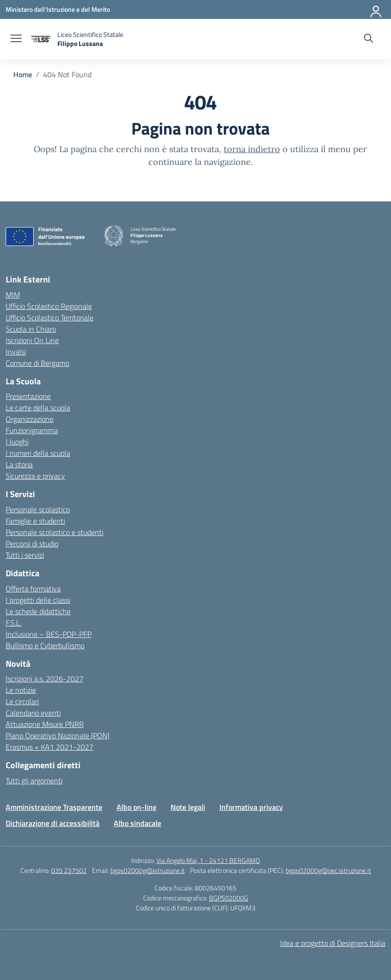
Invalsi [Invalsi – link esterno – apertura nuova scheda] (16, 352)
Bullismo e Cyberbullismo (45, 645)
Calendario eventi (33, 713)
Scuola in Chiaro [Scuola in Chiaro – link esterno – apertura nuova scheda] (31, 329)
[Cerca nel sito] (368, 39)
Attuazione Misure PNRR (45, 724)
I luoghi (17, 442)
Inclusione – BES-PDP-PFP (49, 634)
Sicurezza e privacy (35, 476)
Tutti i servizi (25, 555)
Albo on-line (136, 807)
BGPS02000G (229, 898)
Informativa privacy (251, 807)
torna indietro (252, 149)
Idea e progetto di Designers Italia (333, 943)
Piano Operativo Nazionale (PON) (58, 735)
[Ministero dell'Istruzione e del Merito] (58, 9)
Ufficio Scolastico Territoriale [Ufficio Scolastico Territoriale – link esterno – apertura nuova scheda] (50, 318)
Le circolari (22, 701)
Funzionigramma (32, 430)
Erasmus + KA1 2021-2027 (50, 747)
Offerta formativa (33, 589)
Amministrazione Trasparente (54, 807)
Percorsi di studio (32, 544)
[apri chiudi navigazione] (16, 39)
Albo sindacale (137, 823)
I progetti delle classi (38, 600)
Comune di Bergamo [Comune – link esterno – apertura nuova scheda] (37, 363)
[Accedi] (376, 9)
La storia (19, 464)
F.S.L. (14, 623)
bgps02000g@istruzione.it (148, 870)
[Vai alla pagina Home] (23, 74)
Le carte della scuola (38, 408)
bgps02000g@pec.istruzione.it (328, 870)
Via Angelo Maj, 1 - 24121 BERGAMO (208, 860)
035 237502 (69, 870)
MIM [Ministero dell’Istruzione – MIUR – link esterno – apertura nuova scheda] (13, 295)
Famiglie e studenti (35, 521)
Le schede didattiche (38, 611)
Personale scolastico (38, 509)
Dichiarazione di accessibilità (53, 823)
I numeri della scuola (38, 453)
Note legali (188, 807)
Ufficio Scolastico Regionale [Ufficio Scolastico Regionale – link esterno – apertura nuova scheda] (49, 306)
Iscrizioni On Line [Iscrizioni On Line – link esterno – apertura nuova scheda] (32, 340)
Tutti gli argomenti (34, 780)
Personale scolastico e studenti (55, 532)
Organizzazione (30, 419)
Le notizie (21, 690)
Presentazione (28, 396)
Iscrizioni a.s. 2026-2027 (45, 679)
